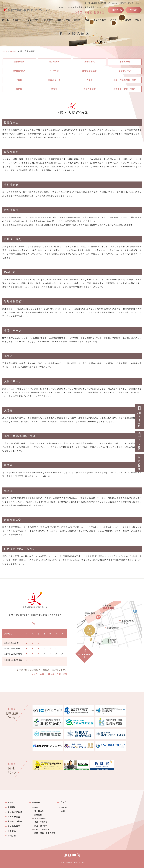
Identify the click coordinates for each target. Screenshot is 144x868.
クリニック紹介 (33, 20)
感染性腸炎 (54, 62)
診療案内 (49, 20)
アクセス (114, 20)
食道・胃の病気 (41, 826)
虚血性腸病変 (90, 89)
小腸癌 (19, 80)
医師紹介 (17, 20)
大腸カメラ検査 (82, 20)
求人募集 (140, 463)
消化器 (64, 808)
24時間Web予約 (116, 10)
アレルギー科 (40, 819)
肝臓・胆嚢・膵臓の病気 (45, 833)
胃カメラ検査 (64, 20)
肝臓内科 (38, 815)
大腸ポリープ (54, 80)
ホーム (6, 20)
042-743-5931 (35, 623)
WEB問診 (140, 441)
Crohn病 (54, 71)
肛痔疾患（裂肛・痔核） (125, 89)
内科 (36, 808)
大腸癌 (90, 80)
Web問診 (133, 10)
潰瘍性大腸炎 (19, 71)
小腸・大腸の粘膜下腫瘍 (125, 80)
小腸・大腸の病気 (42, 829)
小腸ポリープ (125, 71)
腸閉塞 (19, 89)
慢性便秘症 (19, 62)
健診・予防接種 (41, 822)
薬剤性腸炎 (90, 62)
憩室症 (54, 89)
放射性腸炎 (125, 62)
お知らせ (127, 20)
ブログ (63, 802)
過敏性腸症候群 (90, 71)
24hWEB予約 (140, 416)
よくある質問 (100, 20)
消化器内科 (39, 811)
